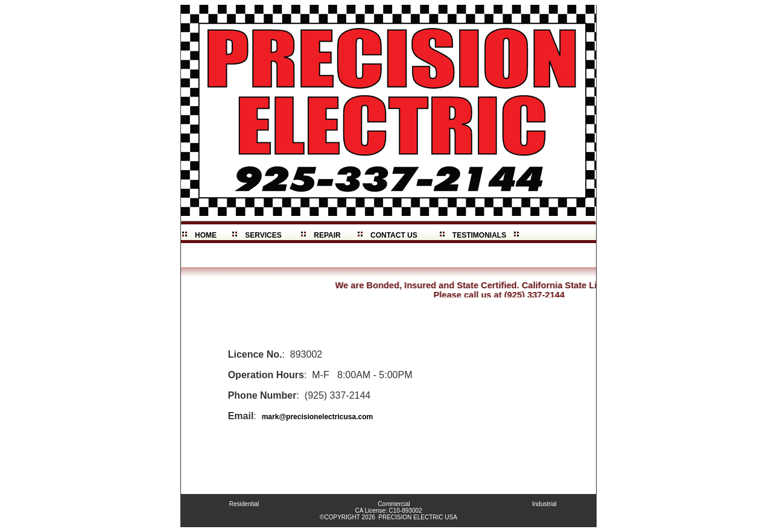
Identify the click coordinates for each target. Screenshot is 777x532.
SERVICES (264, 235)
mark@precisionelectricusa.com (317, 417)
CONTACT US (394, 235)
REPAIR (328, 235)
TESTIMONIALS (479, 235)
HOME (205, 235)
